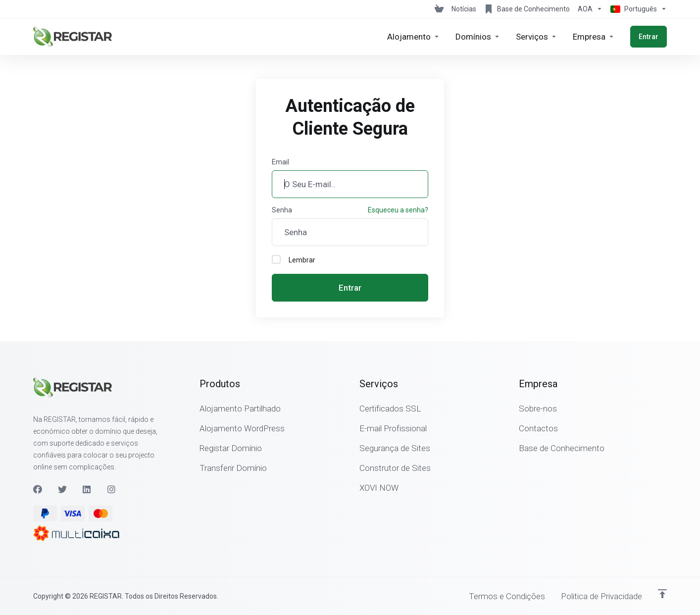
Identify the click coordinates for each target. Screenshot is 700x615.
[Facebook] (38, 489)
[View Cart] (439, 9)
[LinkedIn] (87, 489)
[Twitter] (62, 489)
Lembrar (294, 259)
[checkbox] (276, 259)
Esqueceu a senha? (398, 210)
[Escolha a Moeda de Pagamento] (590, 9)
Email (280, 162)
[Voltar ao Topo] (662, 594)
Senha (282, 210)
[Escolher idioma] (637, 9)
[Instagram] (112, 489)
